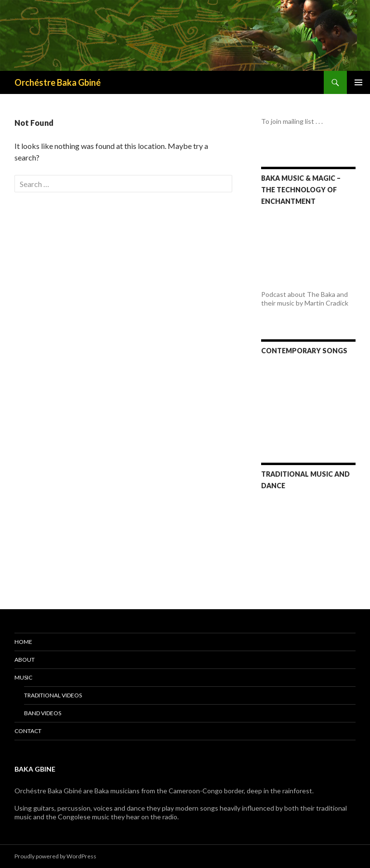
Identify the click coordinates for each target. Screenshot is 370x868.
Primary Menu (358, 82)
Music (23, 677)
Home (23, 642)
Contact (28, 731)
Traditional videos (53, 695)
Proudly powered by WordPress (55, 856)
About (25, 660)
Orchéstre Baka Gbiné (58, 82)
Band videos (43, 713)
